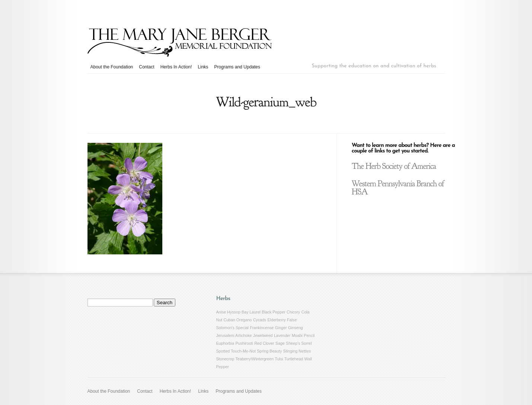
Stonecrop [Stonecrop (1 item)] (225, 359)
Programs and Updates (237, 67)
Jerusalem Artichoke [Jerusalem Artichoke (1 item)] (234, 335)
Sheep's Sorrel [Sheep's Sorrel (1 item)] (299, 343)
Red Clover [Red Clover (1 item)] (264, 343)
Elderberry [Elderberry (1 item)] (277, 320)
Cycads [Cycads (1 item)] (260, 320)
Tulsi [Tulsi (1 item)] (279, 359)
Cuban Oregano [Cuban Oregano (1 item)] (238, 320)
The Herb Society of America (394, 166)
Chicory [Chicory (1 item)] (293, 312)
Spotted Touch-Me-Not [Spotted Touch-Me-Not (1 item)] (236, 351)
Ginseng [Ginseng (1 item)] (296, 328)
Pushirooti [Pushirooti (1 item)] (244, 343)
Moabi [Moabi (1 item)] (297, 335)
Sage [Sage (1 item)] (280, 343)
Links (203, 67)
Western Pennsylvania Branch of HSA (398, 188)
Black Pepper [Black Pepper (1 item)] (273, 312)
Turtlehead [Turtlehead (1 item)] (294, 359)
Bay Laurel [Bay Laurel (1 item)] (251, 312)
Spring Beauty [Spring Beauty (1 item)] (269, 351)
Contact (146, 67)
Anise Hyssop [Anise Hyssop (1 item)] (228, 312)
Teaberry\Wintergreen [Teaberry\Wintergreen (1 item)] (254, 359)
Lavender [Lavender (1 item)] (282, 335)
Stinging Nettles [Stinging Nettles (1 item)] (297, 351)
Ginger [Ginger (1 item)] (281, 328)
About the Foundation (112, 67)
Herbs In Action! (176, 67)
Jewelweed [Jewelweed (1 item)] (263, 335)
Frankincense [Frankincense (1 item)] (262, 328)
